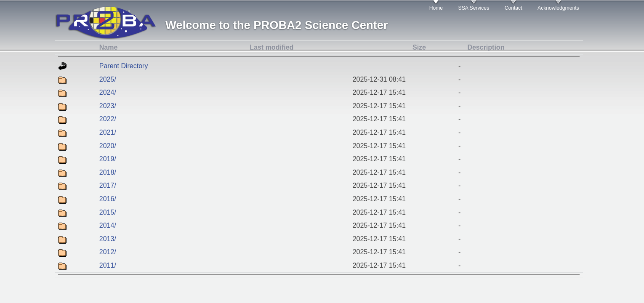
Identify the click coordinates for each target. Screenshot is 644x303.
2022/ (108, 119)
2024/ (108, 92)
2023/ (108, 106)
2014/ (108, 225)
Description (486, 47)
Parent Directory (124, 66)
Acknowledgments (558, 8)
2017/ (108, 185)
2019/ (108, 159)
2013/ (108, 239)
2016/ (108, 199)
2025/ (108, 79)
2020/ (108, 146)
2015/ (108, 212)
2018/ (108, 172)
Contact (514, 8)
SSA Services (474, 8)
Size (419, 47)
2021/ (108, 132)
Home (436, 8)
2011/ (108, 265)
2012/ (108, 252)
